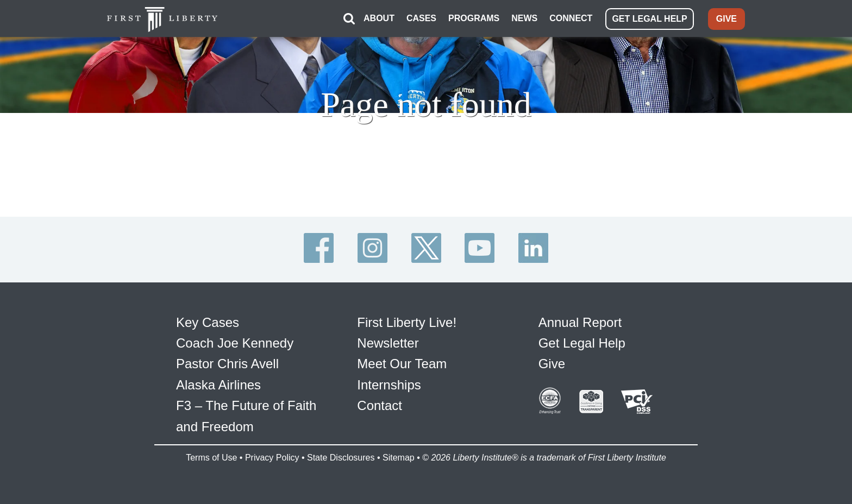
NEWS (524, 18)
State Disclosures (341, 458)
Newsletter (388, 343)
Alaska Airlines (218, 385)
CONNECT (571, 18)
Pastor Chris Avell (227, 364)
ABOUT (379, 18)
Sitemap (399, 458)
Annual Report (580, 322)
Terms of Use (211, 458)
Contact (380, 405)
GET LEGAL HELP (649, 19)
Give (552, 364)
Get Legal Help (582, 343)
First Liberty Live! (407, 322)
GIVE (726, 19)
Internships (389, 385)
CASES (421, 18)
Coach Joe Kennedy (235, 343)
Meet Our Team (402, 364)
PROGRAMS (474, 18)
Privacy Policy (272, 458)
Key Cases (208, 322)
